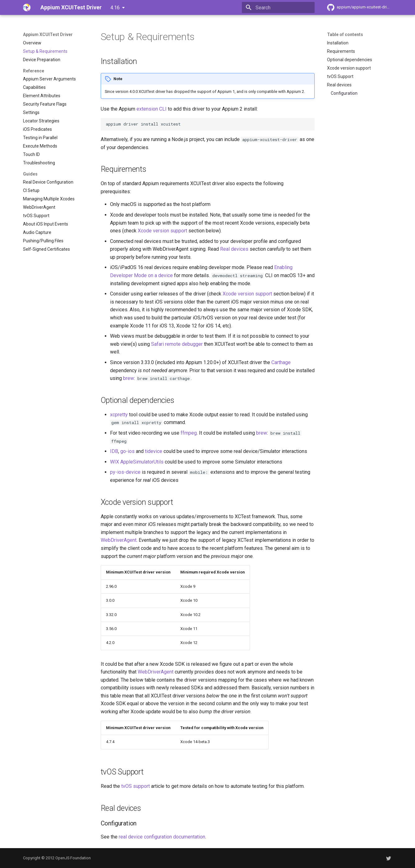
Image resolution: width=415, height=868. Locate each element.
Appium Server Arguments (49, 79)
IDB (114, 451)
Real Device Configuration (48, 182)
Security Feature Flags (45, 104)
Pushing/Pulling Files (43, 241)
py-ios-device (125, 472)
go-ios (127, 451)
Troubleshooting (39, 163)
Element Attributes (42, 96)
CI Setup (31, 190)
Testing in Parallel (40, 138)
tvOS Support (36, 216)
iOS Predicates (37, 129)
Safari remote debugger (177, 344)
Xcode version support (349, 68)
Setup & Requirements (45, 51)
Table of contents (345, 34)
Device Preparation (42, 60)
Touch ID (31, 154)
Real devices (339, 85)
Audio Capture (37, 232)
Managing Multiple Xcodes (49, 199)
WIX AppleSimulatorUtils (137, 462)
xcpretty (119, 415)
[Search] (278, 7)
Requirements (341, 51)
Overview (32, 43)
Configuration (344, 93)
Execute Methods (40, 146)
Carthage (281, 362)
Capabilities (34, 87)
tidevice (154, 451)
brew (129, 378)
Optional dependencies (350, 60)
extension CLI (152, 109)
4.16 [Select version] (115, 8)
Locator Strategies (41, 121)
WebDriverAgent (39, 207)
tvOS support (136, 786)
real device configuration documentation (162, 837)
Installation (338, 43)
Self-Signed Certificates (46, 249)
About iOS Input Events (46, 224)
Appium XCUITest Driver (48, 34)
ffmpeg (189, 433)
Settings (31, 112)
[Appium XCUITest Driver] (27, 7)
